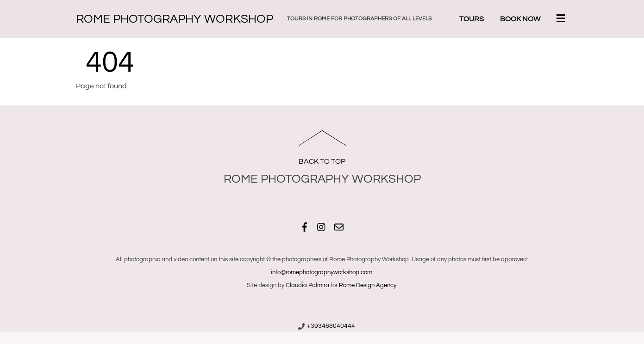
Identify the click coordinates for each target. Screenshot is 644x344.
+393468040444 (331, 326)
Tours (472, 19)
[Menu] (563, 19)
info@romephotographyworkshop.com (322, 272)
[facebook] (305, 226)
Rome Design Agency (368, 285)
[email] (339, 226)
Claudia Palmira (307, 285)
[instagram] (322, 226)
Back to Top (322, 161)
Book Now (520, 19)
